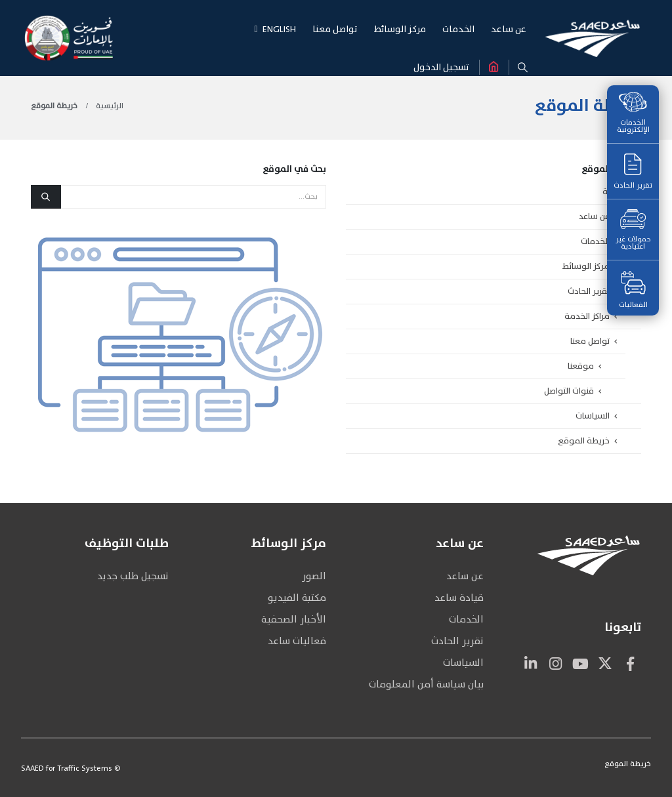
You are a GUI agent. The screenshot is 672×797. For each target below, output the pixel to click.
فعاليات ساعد (297, 641)
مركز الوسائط (586, 266)
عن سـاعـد (509, 29)
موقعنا (581, 366)
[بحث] (46, 197)
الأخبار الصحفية (294, 620)
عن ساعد (594, 216)
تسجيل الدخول (441, 67)
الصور (314, 576)
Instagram (555, 663)
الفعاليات (633, 291)
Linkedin (530, 663)
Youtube (580, 663)
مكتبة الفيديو (297, 598)
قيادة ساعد (459, 598)
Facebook (630, 663)
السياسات (593, 416)
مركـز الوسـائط (400, 29)
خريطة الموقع (584, 441)
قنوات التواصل (569, 391)
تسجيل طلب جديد (133, 576)
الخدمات (595, 241)
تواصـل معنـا (335, 29)
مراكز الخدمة (587, 316)
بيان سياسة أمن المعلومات (426, 685)
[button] (523, 68)
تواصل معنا (590, 341)
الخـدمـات (458, 29)
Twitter (605, 663)
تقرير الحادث (633, 173)
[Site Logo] (593, 38)
